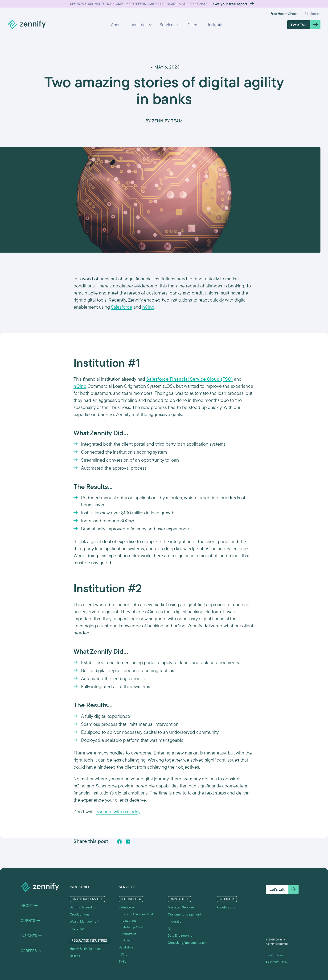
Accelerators (226, 907)
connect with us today (118, 812)
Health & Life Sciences (86, 949)
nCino (148, 307)
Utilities (75, 956)
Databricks (126, 947)
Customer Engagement (184, 914)
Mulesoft (128, 940)
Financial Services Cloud (138, 914)
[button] (141, 25)
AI (169, 928)
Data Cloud (129, 921)
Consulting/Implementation (187, 943)
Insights (215, 25)
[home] (27, 25)
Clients (194, 25)
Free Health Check (284, 14)
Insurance (77, 928)
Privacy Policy (274, 955)
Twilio (123, 961)
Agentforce (129, 934)
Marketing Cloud (133, 927)
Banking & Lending (83, 907)
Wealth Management (84, 921)
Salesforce (122, 307)
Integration (176, 921)
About (117, 25)
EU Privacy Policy (277, 962)
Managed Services (181, 907)
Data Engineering (180, 936)
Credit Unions (80, 914)
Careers (31, 951)
